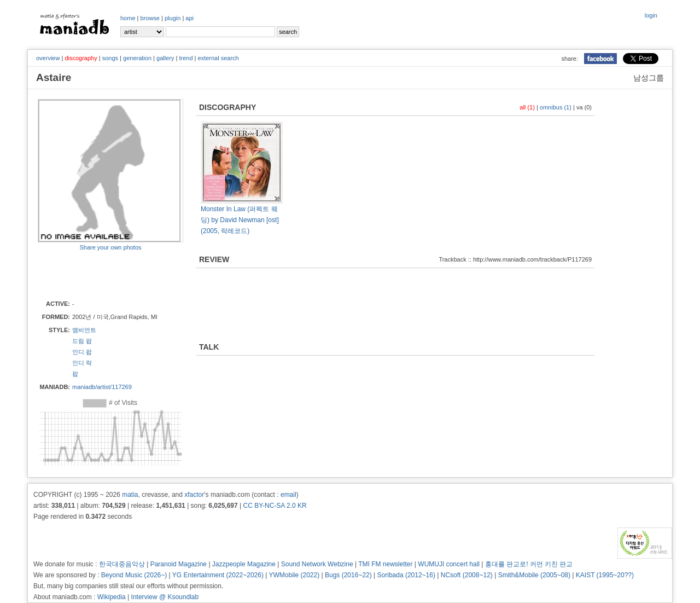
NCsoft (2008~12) (467, 575)
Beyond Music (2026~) (134, 575)
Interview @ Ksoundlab (165, 597)
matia (130, 495)
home (128, 18)
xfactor (194, 495)
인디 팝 (82, 352)
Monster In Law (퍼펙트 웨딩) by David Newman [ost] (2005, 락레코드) (240, 220)
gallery (165, 58)
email (288, 495)
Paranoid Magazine (179, 564)
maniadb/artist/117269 (102, 387)
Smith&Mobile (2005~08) (534, 575)
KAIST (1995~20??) (605, 575)
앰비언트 (84, 330)
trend (186, 58)
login (651, 15)
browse (150, 18)
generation (137, 58)
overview (48, 58)
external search (218, 58)
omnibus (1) (556, 107)
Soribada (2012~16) (406, 575)
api (189, 18)
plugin (173, 18)
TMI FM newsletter (385, 564)
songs (110, 58)
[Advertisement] (102, 275)
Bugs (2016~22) (348, 575)
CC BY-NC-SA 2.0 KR (275, 506)
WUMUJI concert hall (449, 564)
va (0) (584, 107)
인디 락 (82, 363)
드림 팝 (82, 341)
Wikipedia (112, 597)
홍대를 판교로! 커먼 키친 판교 (529, 564)
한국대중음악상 (122, 564)
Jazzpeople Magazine (244, 564)
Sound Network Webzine (317, 564)
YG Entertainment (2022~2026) (218, 575)
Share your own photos (110, 247)
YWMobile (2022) (294, 575)
